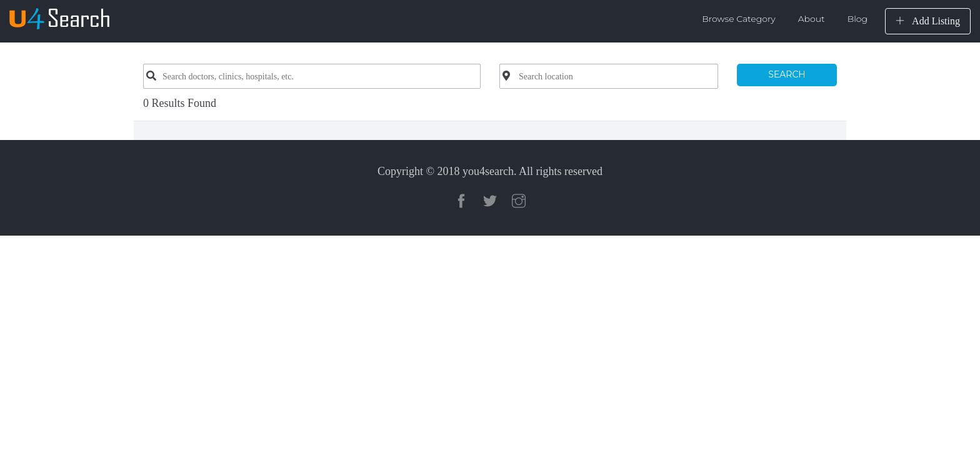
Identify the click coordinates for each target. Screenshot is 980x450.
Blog (857, 19)
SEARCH (787, 74)
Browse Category (739, 19)
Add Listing (928, 21)
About (812, 19)
